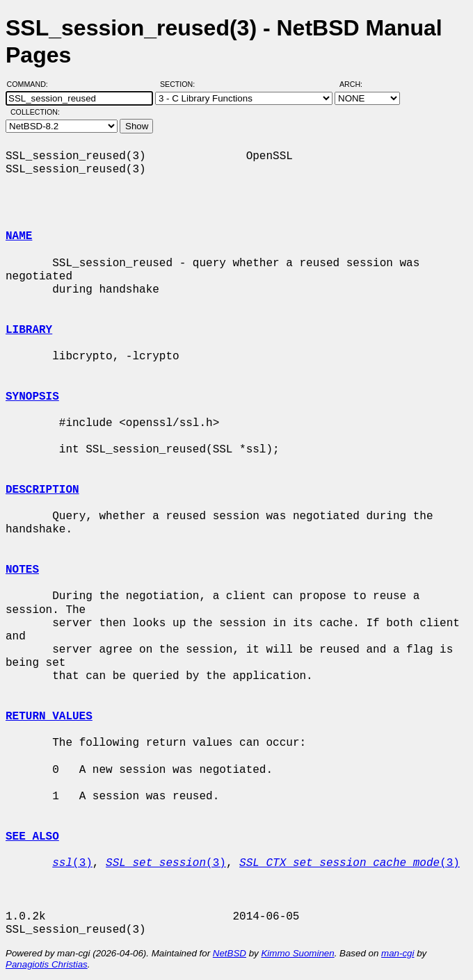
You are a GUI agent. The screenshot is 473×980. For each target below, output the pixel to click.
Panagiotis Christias (47, 964)
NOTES (22, 570)
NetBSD (230, 953)
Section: (181, 84)
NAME (19, 236)
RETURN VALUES (49, 717)
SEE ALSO (32, 837)
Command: (32, 84)
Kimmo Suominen (297, 953)
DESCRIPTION (42, 490)
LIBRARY (29, 330)
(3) (72, 863)
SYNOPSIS (32, 397)
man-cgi (398, 953)
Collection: (35, 112)
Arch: (357, 84)
